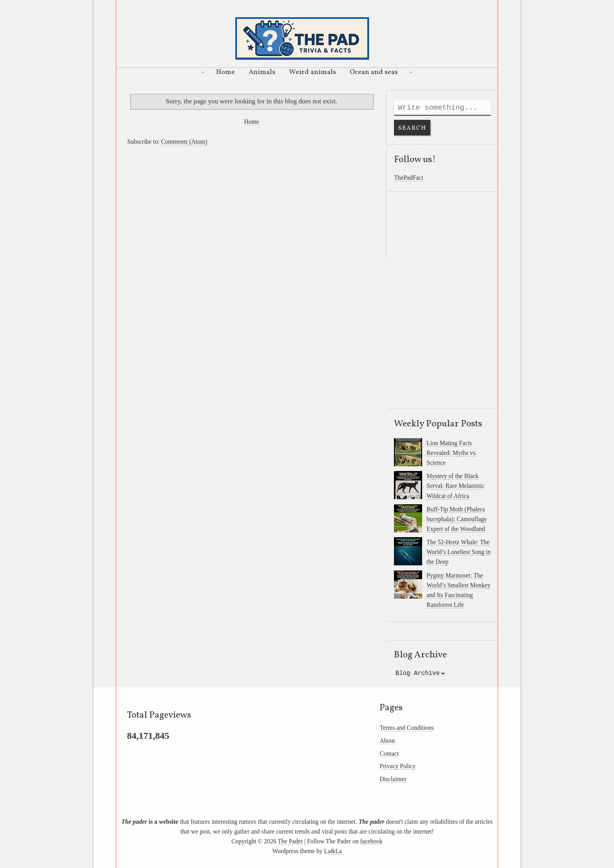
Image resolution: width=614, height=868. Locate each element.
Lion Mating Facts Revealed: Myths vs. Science (451, 453)
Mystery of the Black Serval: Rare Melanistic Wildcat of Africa (455, 486)
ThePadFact (409, 178)
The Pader (290, 841)
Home (226, 72)
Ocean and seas (374, 72)
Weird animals (312, 72)
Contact (389, 753)
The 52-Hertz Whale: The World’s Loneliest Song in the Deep (459, 552)
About (387, 741)
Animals (262, 72)
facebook (371, 841)
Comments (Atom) (184, 142)
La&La (333, 851)
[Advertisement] (251, 204)
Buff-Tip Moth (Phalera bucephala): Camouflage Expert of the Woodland (457, 519)
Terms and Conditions (406, 728)
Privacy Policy (397, 766)
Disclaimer (393, 779)
